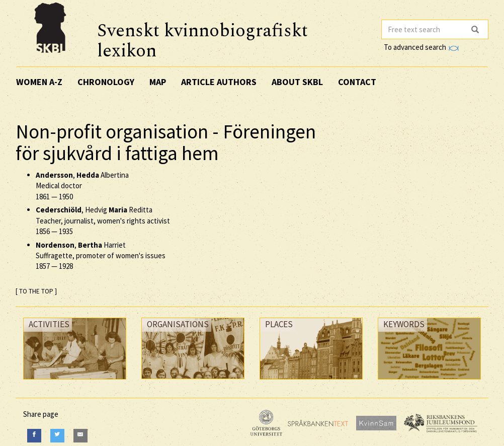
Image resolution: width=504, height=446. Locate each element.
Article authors (219, 82)
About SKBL (297, 82)
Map (158, 82)
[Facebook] (34, 436)
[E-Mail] (80, 436)
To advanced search (421, 47)
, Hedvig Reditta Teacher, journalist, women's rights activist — (103, 220)
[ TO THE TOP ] (36, 291)
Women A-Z (39, 82)
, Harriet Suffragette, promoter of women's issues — (101, 256)
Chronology (106, 82)
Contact (357, 82)
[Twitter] (57, 436)
